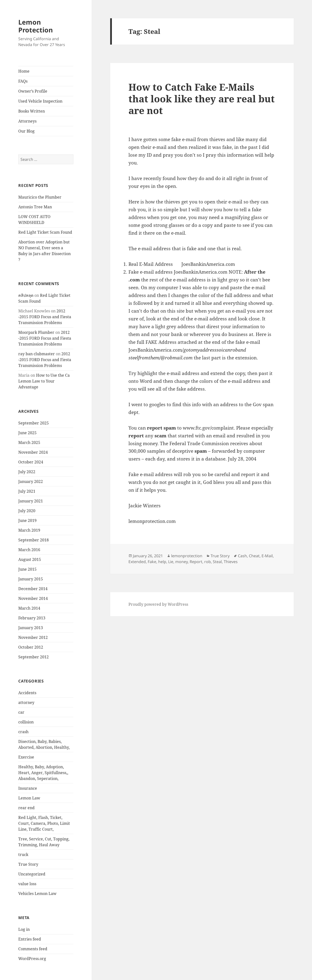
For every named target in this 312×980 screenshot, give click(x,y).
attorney (26, 702)
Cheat (254, 556)
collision (26, 722)
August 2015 (30, 559)
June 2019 (27, 520)
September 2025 (34, 423)
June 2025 (27, 433)
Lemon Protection (36, 26)
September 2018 (34, 540)
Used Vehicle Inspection (40, 101)
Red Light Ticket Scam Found (45, 232)
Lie (171, 562)
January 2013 (31, 628)
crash (23, 732)
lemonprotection (187, 556)
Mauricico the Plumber (40, 197)
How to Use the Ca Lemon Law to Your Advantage (44, 381)
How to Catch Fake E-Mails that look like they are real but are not (202, 99)
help (162, 562)
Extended (137, 562)
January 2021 (31, 501)
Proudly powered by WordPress (158, 604)
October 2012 (31, 647)
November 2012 (33, 637)
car (21, 712)
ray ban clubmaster (37, 354)
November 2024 (33, 452)
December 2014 (33, 589)
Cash (242, 556)
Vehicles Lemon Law (37, 894)
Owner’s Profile (33, 91)
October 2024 (31, 462)
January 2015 (31, 579)
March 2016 (29, 550)
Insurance (28, 788)
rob (208, 562)
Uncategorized (32, 874)
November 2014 (33, 598)
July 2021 (27, 491)
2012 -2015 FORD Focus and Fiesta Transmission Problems (45, 317)
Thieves (231, 562)
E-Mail (267, 556)
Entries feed (30, 939)
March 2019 (29, 530)
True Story (28, 864)
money (181, 562)
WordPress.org (32, 959)
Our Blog (26, 131)
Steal (217, 562)
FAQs (23, 81)
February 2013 (32, 618)
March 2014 (29, 608)
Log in (24, 929)
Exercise (26, 757)
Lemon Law (29, 798)
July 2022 (27, 472)
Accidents (27, 693)
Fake (152, 562)
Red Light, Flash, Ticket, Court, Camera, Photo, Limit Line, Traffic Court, (44, 823)
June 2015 (27, 569)
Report (196, 562)
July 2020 (27, 511)
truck (23, 855)
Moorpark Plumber (36, 332)
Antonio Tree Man (35, 207)
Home (24, 71)
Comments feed (33, 949)
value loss (27, 884)
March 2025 (29, 442)
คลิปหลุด (26, 295)
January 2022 (31, 481)
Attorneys (27, 121)
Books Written (32, 111)
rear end (26, 808)
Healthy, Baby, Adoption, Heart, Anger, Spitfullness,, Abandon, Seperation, (43, 773)
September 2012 (34, 657)
